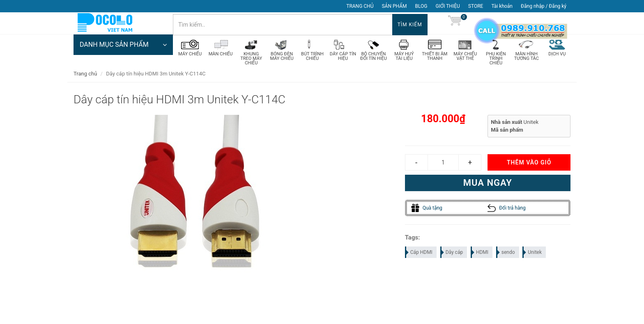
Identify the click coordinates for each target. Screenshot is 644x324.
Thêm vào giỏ (529, 167)
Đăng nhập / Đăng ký (544, 6)
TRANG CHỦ (360, 6)
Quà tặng (427, 212)
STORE (476, 6)
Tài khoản (502, 6)
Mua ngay (488, 187)
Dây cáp (452, 256)
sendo (506, 256)
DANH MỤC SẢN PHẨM (123, 51)
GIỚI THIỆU (448, 6)
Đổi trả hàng (507, 212)
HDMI (480, 256)
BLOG (421, 6)
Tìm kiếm (410, 25)
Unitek (532, 256)
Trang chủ (85, 78)
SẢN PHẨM (394, 6)
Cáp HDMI (419, 256)
